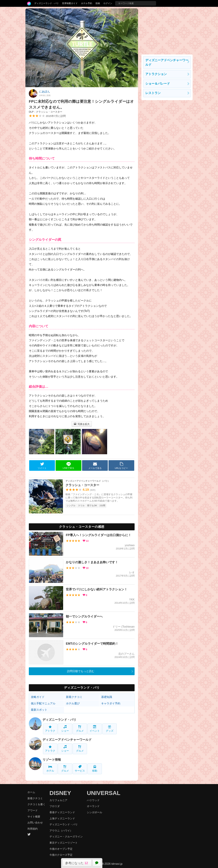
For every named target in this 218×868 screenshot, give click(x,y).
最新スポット (39, 710)
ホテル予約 (87, 3)
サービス (80, 769)
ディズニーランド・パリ (46, 3)
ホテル (50, 769)
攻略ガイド (38, 697)
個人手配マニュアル (43, 703)
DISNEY (60, 793)
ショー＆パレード (158, 84)
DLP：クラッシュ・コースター (46, 112)
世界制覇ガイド (70, 3)
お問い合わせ (35, 823)
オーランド (93, 806)
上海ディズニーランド (62, 818)
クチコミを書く (36, 804)
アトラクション (156, 74)
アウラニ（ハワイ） (61, 831)
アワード (33, 810)
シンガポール (95, 812)
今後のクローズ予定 (61, 855)
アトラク (50, 729)
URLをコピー (121, 466)
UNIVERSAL (104, 793)
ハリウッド (93, 800)
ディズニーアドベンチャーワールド (67, 740)
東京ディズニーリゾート (64, 843)
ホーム (31, 792)
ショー (65, 729)
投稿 (98, 3)
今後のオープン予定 (61, 849)
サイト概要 (34, 817)
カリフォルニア (58, 800)
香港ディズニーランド (62, 812)
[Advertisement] (167, 30)
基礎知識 (107, 697)
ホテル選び (73, 703)
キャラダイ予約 (111, 703)
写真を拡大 (82, 424)
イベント (95, 729)
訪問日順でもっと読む (81, 671)
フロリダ (55, 806)
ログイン (108, 3)
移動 (95, 769)
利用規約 (33, 829)
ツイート (42, 466)
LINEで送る (68, 466)
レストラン (153, 93)
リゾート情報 (52, 760)
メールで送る (95, 466)
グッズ (110, 729)
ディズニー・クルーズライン (66, 837)
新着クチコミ (74, 697)
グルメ (80, 729)
